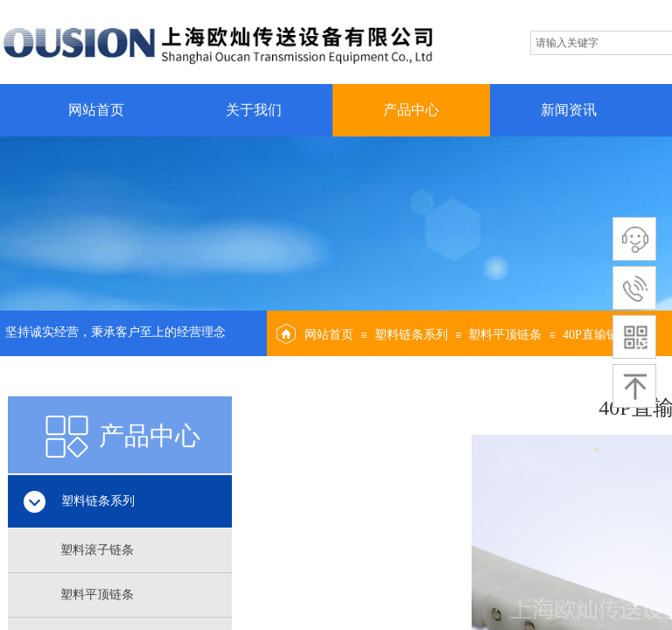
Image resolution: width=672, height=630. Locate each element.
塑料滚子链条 (97, 550)
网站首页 (96, 110)
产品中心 (411, 110)
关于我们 (254, 110)
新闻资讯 (569, 110)
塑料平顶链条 (505, 335)
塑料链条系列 (411, 335)
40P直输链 (591, 335)
